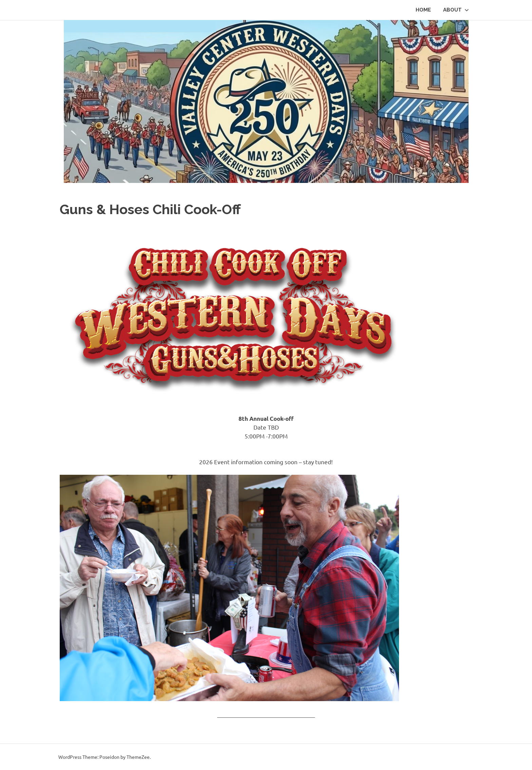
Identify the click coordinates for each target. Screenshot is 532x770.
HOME (423, 10)
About (456, 10)
